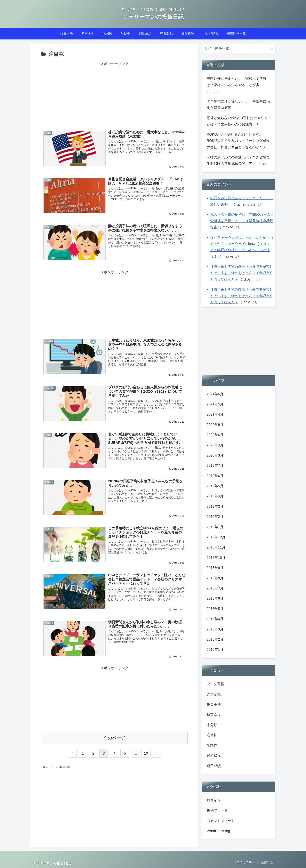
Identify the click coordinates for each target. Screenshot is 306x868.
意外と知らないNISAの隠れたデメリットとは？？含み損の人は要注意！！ (239, 121)
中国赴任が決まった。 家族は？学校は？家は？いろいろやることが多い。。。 (237, 85)
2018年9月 (215, 568)
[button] (271, 49)
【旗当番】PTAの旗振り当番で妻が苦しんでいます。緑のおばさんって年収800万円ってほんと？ (242, 273)
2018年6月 (215, 598)
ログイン (214, 800)
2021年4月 (215, 414)
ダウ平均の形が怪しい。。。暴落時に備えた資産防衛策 (238, 104)
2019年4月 (215, 496)
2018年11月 (216, 547)
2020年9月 (215, 425)
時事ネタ (214, 715)
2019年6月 (215, 476)
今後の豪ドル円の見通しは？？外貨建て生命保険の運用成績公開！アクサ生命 (238, 160)
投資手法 (214, 704)
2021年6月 (215, 394)
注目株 (212, 735)
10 (146, 753)
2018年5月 (215, 609)
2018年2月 (215, 639)
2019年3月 (215, 507)
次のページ (114, 737)
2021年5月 (215, 404)
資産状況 (214, 756)
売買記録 (214, 694)
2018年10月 (216, 558)
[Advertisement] (114, 94)
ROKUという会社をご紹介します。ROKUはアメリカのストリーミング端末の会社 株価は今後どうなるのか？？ (238, 141)
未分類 (212, 725)
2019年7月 (215, 466)
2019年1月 (215, 527)
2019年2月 (215, 517)
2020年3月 (215, 455)
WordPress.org (218, 831)
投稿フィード (217, 810)
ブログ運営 (215, 684)
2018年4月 (215, 619)
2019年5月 (215, 486)
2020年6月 (215, 435)
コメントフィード (221, 821)
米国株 (212, 745)
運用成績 (214, 766)
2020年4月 (215, 445)
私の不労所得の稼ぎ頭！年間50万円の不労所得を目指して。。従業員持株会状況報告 (242, 221)
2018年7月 (215, 588)
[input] (239, 49)
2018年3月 (215, 629)
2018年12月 (216, 537)
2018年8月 (215, 578)
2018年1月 (215, 650)
